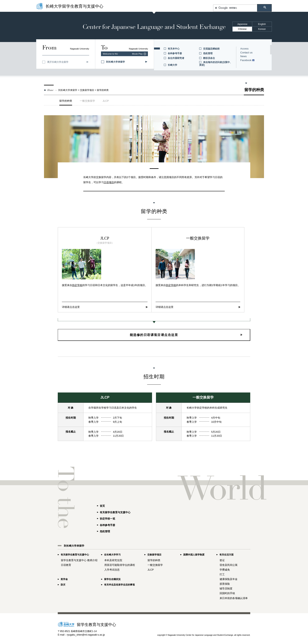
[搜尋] (235, 8)
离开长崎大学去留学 (58, 62)
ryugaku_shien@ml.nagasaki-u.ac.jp (86, 634)
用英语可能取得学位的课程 (120, 565)
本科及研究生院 (113, 560)
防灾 (63, 584)
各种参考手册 (175, 53)
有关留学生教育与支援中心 (115, 512)
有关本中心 (174, 49)
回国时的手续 (227, 593)
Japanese (242, 24)
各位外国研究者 (176, 58)
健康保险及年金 (229, 579)
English (262, 24)
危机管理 (208, 53)
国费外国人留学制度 (194, 554)
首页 (102, 505)
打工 (222, 574)
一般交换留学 (87, 101)
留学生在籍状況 (112, 579)
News (243, 56)
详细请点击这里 (71, 307)
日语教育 (66, 565)
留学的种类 (66, 101)
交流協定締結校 (211, 49)
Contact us (246, 53)
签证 (222, 560)
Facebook (246, 60)
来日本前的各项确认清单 (234, 598)
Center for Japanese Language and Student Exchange (154, 27)
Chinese (242, 29)
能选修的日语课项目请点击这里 (154, 334)
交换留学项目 (154, 554)
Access (244, 49)
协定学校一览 (107, 518)
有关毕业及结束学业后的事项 (119, 584)
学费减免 (225, 569)
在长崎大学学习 (112, 554)
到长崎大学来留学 (115, 62)
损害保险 (225, 584)
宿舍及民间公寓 (229, 565)
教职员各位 (209, 58)
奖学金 (64, 579)
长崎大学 (172, 65)
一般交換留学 (155, 565)
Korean (262, 29)
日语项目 (109, 182)
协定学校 (77, 285)
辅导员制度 (226, 588)
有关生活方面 (226, 554)
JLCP (106, 101)
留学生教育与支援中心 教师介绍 (79, 560)
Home (50, 90)
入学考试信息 (112, 569)
